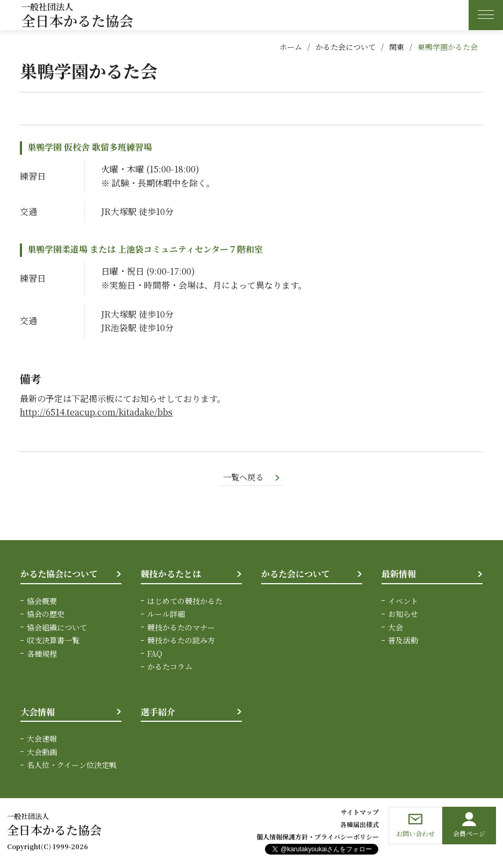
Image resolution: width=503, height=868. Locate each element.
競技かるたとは (171, 574)
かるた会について (346, 47)
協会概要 (42, 601)
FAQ (155, 654)
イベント (403, 601)
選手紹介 (158, 712)
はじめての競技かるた (185, 601)
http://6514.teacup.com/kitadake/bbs (96, 412)
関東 (397, 47)
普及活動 (403, 641)
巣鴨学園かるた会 (448, 47)
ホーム (291, 47)
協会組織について (57, 627)
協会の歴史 (46, 614)
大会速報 (42, 739)
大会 (396, 627)
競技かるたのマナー (181, 627)
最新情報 (399, 574)
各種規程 (42, 654)
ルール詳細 (166, 614)
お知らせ (403, 614)
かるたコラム (170, 667)
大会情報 (38, 712)
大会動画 (42, 752)
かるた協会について (59, 574)
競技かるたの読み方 (181, 641)
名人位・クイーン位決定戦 (72, 765)
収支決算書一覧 (53, 641)
